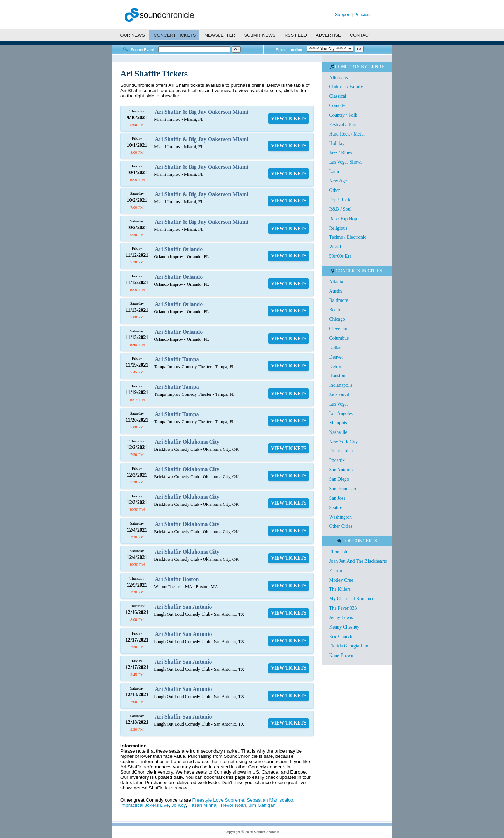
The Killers (340, 589)
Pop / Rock (339, 200)
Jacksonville (341, 394)
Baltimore (338, 300)
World (335, 247)
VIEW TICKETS (289, 119)
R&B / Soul (340, 209)
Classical (338, 96)
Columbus (339, 338)
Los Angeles (341, 413)
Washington (340, 517)
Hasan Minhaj (203, 805)
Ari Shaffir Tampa (177, 359)
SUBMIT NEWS (260, 35)
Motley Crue (341, 580)
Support (343, 15)
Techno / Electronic (348, 237)
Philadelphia (341, 451)
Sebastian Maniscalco (270, 800)
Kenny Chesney (344, 627)
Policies (362, 15)
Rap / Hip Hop (343, 219)
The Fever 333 (343, 608)
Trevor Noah (233, 805)
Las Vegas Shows (346, 162)
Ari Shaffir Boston (177, 579)
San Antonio (341, 470)
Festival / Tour (343, 124)
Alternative (340, 78)
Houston (337, 376)
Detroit (336, 366)
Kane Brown (341, 655)
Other (334, 190)
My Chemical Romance (352, 599)
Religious (338, 228)
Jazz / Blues (340, 153)
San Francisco (342, 489)
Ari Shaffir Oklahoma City (187, 442)
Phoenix (337, 460)
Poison (335, 571)
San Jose (337, 498)
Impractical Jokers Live (145, 805)
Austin (335, 291)
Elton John (339, 552)
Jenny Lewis (341, 618)
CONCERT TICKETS (175, 35)
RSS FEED (296, 35)
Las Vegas (339, 404)
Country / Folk (343, 115)
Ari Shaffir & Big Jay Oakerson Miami (202, 112)
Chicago (337, 319)
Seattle (335, 508)
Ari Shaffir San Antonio (184, 607)
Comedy (337, 106)
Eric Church (341, 636)
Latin (334, 171)
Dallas (335, 348)
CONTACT (361, 35)
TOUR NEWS (131, 35)
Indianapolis (341, 385)
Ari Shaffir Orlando (179, 249)
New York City (343, 442)
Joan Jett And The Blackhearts (358, 561)
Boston (336, 310)
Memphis (338, 423)
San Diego (339, 479)
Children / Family (346, 87)
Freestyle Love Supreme (218, 800)
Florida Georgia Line (349, 646)
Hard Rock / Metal (347, 134)
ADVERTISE (328, 35)
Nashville (338, 432)
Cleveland (339, 329)
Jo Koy (179, 805)
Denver (336, 357)
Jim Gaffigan (262, 805)
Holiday (337, 143)
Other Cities (341, 526)
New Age (338, 181)
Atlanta (336, 282)
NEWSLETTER (220, 35)
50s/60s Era (340, 256)
